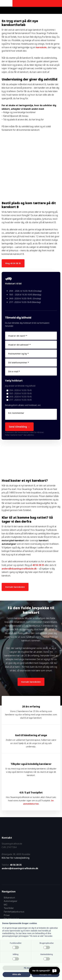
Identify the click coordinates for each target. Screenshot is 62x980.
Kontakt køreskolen (15, 587)
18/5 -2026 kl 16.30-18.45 (20, 393)
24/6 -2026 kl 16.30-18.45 (20, 397)
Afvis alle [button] (17, 974)
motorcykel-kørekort (13, 540)
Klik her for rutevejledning (15, 858)
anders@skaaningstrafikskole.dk (19, 569)
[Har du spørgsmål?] (44, 971)
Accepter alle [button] (45, 974)
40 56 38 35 (38, 565)
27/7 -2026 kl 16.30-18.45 (20, 400)
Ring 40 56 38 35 (13, 263)
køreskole (41, 47)
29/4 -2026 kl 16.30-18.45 (20, 390)
